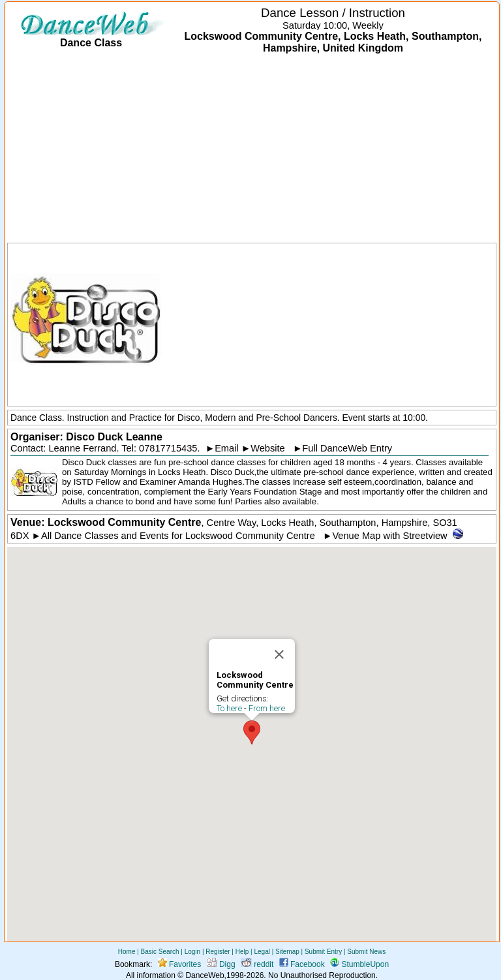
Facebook (302, 964)
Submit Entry (323, 952)
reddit (257, 964)
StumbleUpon (359, 964)
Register (218, 952)
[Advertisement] (252, 149)
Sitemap (287, 952)
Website (268, 448)
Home (127, 952)
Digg (221, 964)
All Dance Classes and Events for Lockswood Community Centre (178, 536)
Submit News (366, 952)
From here (267, 708)
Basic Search (160, 952)
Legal (262, 952)
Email (227, 448)
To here (229, 708)
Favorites (180, 964)
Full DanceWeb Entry (347, 448)
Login (192, 952)
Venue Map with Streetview (389, 536)
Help (242, 952)
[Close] (279, 654)
